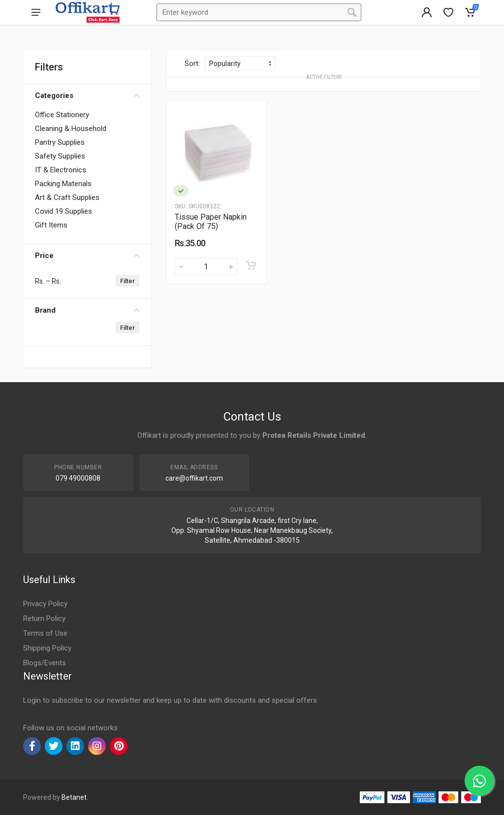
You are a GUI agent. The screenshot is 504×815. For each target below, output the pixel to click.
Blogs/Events (45, 663)
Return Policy (44, 619)
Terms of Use (45, 633)
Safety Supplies (60, 156)
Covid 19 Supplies (63, 211)
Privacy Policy (45, 604)
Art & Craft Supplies (67, 197)
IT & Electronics (61, 170)
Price (87, 256)
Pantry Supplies (60, 142)
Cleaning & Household (71, 129)
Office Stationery (62, 115)
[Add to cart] (251, 265)
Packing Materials (63, 184)
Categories (87, 96)
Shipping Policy (47, 648)
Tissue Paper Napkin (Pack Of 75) (211, 222)
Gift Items (51, 225)
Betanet (74, 797)
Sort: (192, 64)
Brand (87, 310)
